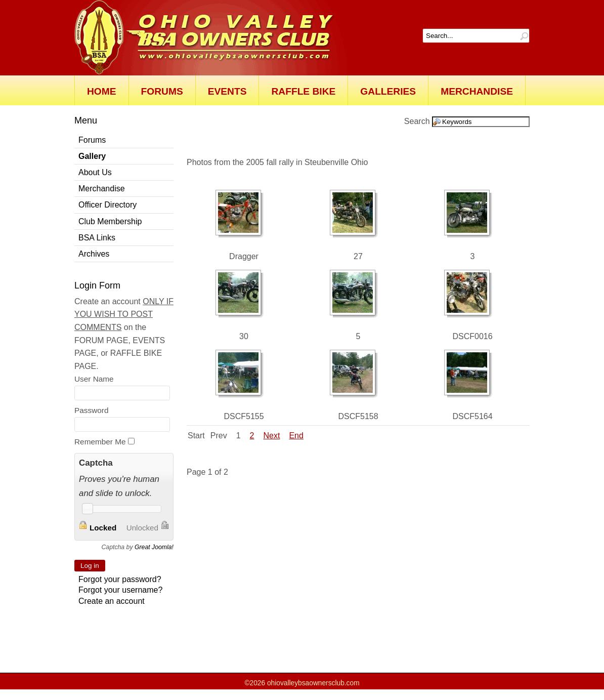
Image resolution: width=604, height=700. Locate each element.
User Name (94, 379)
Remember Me (100, 442)
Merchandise (477, 91)
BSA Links (97, 238)
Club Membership (110, 221)
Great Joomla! (154, 547)
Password (91, 410)
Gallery (92, 156)
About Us (95, 172)
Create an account (112, 601)
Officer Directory (107, 205)
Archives (94, 254)
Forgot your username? (120, 590)
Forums (162, 91)
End (296, 436)
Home (102, 91)
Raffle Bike (303, 91)
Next (272, 436)
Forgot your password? (120, 579)
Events (227, 91)
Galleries (388, 91)
